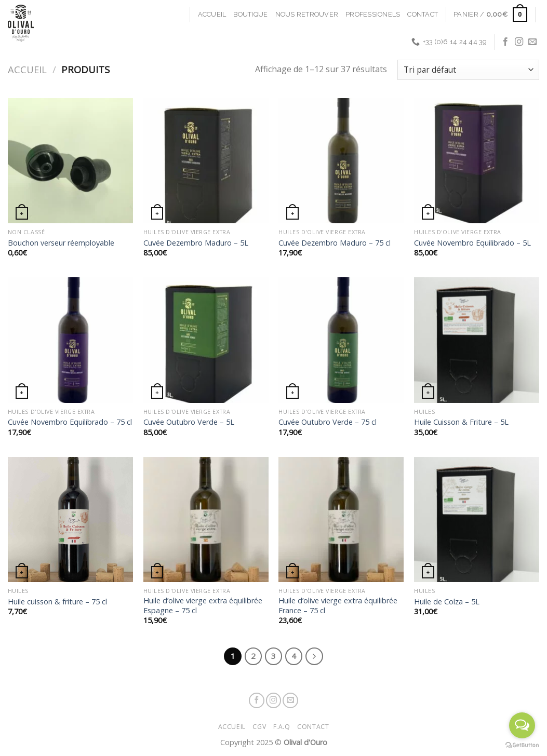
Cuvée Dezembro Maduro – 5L (196, 243)
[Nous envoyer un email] (532, 42)
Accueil (212, 14)
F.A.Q (282, 727)
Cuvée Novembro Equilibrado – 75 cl (70, 422)
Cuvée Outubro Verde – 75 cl (328, 422)
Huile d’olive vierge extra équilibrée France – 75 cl (338, 606)
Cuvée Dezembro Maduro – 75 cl (335, 243)
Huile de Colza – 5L (447, 602)
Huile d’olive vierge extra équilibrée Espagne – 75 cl (203, 606)
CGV (259, 727)
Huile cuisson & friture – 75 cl (57, 602)
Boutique (250, 14)
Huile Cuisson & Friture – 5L (461, 422)
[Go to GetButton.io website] (522, 745)
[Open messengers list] (522, 725)
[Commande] (468, 70)
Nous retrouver (307, 14)
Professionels (373, 14)
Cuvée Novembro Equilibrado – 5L (472, 243)
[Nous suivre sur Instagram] (519, 42)
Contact (423, 14)
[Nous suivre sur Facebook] (505, 42)
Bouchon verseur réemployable (61, 243)
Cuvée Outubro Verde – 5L (189, 422)
